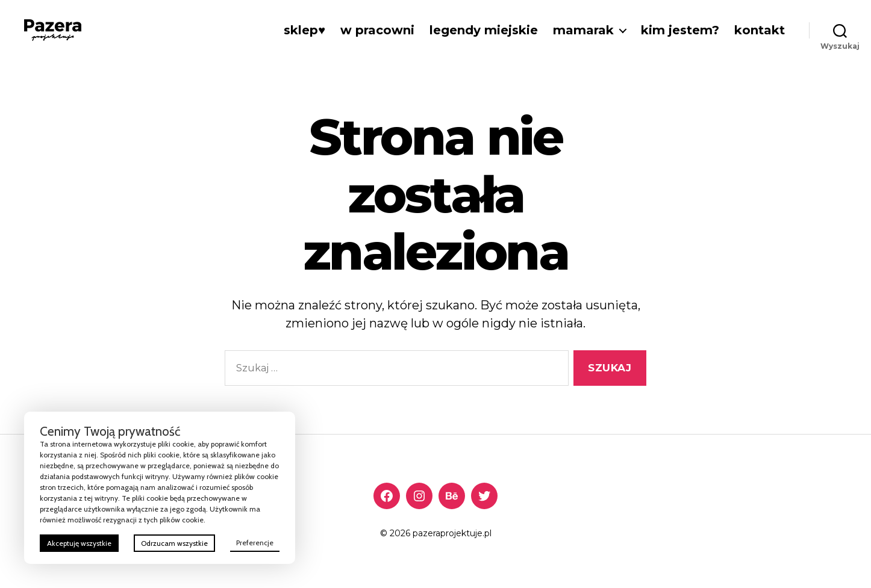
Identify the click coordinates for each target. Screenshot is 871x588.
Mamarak (583, 30)
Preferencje (255, 543)
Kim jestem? (680, 30)
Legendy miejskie (484, 30)
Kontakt (760, 30)
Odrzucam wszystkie (174, 543)
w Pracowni (377, 30)
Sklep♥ (304, 30)
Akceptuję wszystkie (79, 543)
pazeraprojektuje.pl (452, 533)
